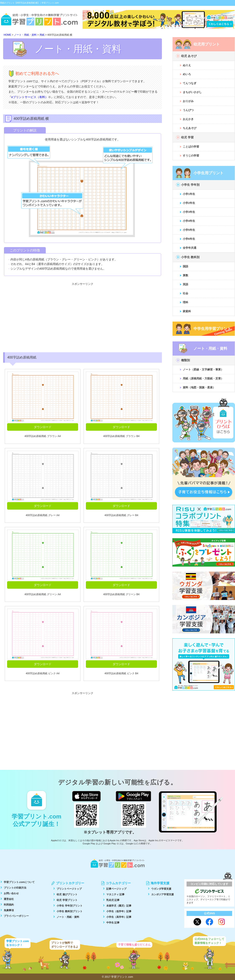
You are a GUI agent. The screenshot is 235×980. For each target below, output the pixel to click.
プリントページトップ (69, 889)
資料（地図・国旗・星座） (199, 387)
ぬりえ (187, 65)
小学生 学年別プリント (69, 906)
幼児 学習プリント (67, 900)
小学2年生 (189, 203)
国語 (185, 266)
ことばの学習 (191, 147)
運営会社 (9, 899)
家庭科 (187, 311)
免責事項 (9, 910)
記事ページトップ (116, 889)
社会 (185, 293)
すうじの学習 (191, 156)
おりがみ (188, 101)
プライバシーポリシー (16, 916)
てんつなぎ (190, 83)
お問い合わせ (11, 893)
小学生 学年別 (190, 185)
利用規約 (9, 905)
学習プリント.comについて (19, 882)
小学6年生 (189, 239)
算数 (185, 275)
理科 (185, 302)
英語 (185, 284)
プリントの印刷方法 (15, 888)
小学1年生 (189, 194)
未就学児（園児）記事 (119, 906)
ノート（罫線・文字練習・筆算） (203, 369)
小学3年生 (189, 212)
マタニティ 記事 (115, 894)
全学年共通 (190, 248)
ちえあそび (190, 128)
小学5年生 (189, 230)
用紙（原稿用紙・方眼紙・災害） (203, 378)
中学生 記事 (113, 923)
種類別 (185, 360)
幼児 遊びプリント (67, 894)
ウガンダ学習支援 (161, 889)
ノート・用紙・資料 (68, 917)
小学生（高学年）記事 (119, 917)
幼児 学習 (187, 137)
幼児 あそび (189, 56)
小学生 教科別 (190, 257)
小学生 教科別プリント (69, 911)
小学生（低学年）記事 (119, 911)
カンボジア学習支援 (163, 894)
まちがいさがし (192, 92)
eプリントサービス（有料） (30, 97)
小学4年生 (189, 221)
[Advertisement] (83, 317)
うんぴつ (188, 110)
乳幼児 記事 (113, 900)
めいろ (187, 74)
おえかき (188, 119)
